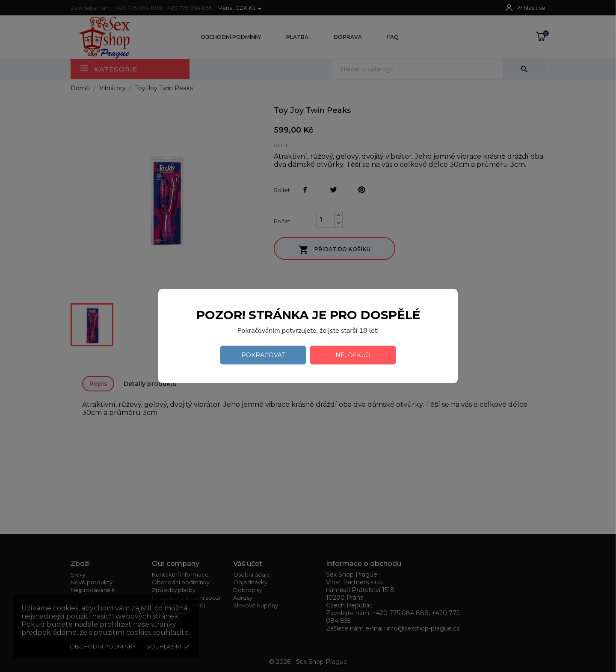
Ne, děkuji (353, 355)
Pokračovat (263, 355)
